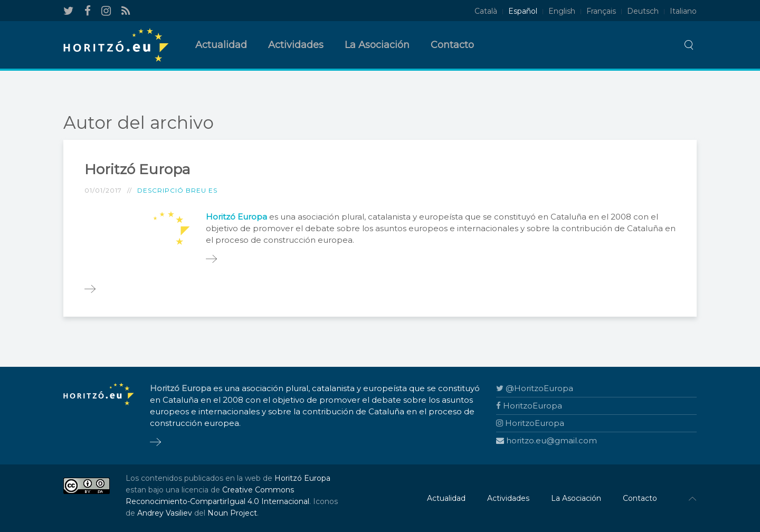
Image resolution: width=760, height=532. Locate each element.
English (562, 11)
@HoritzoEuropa (535, 388)
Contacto (452, 45)
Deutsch (643, 11)
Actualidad (221, 45)
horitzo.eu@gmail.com (547, 440)
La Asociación (377, 45)
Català (486, 11)
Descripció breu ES (177, 190)
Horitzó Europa (137, 169)
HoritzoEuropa (529, 406)
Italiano (683, 11)
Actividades (296, 45)
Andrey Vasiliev (165, 513)
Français (601, 11)
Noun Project (232, 513)
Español (523, 11)
